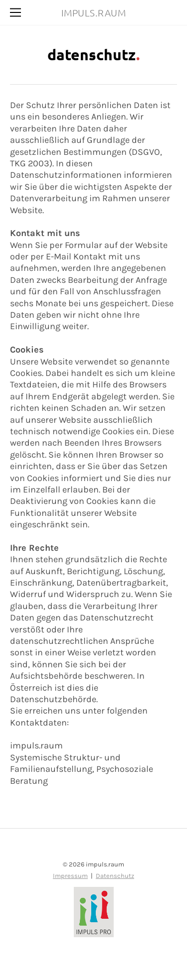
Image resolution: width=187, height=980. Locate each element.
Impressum (70, 876)
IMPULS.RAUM (94, 12)
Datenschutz (115, 876)
